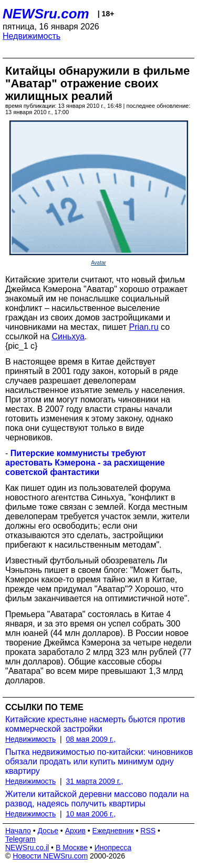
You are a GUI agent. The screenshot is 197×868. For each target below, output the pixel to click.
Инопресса (113, 847)
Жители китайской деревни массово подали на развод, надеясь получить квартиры (97, 799)
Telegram (20, 839)
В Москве (72, 847)
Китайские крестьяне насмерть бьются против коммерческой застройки (95, 724)
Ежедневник (113, 831)
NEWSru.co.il (27, 847)
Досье (48, 831)
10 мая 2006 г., (91, 814)
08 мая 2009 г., (91, 739)
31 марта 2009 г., (95, 781)
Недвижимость (32, 36)
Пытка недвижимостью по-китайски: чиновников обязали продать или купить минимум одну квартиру (99, 761)
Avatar (98, 263)
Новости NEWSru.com (50, 856)
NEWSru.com (46, 14)
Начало (18, 831)
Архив (75, 831)
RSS (148, 831)
